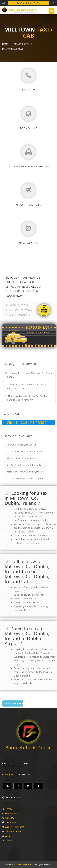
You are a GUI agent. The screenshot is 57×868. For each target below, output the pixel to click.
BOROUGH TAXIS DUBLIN (23, 864)
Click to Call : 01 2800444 (29, 422)
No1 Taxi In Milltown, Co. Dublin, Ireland (25, 479)
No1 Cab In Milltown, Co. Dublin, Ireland (24, 452)
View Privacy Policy (14, 703)
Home (5, 44)
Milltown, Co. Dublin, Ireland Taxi (21, 445)
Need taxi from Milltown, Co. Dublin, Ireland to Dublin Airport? (26, 398)
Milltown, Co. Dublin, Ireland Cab (21, 458)
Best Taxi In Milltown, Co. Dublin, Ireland (25, 465)
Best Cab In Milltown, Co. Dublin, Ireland (25, 472)
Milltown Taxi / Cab (13, 49)
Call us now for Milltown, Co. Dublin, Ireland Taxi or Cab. (26, 386)
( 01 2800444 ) (23, 774)
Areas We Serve (22, 44)
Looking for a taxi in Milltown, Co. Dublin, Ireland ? (29, 375)
